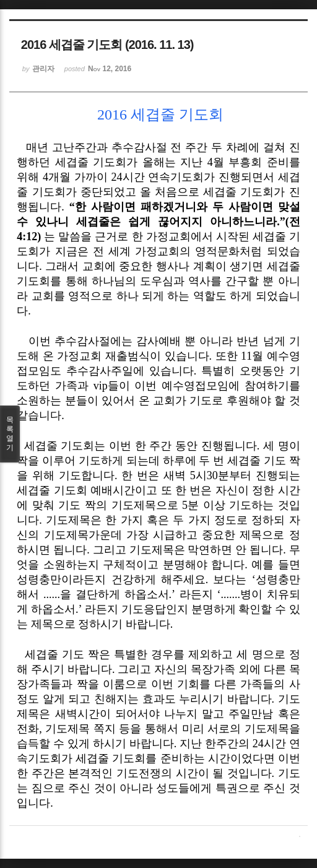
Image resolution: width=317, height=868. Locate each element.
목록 (10, 434)
